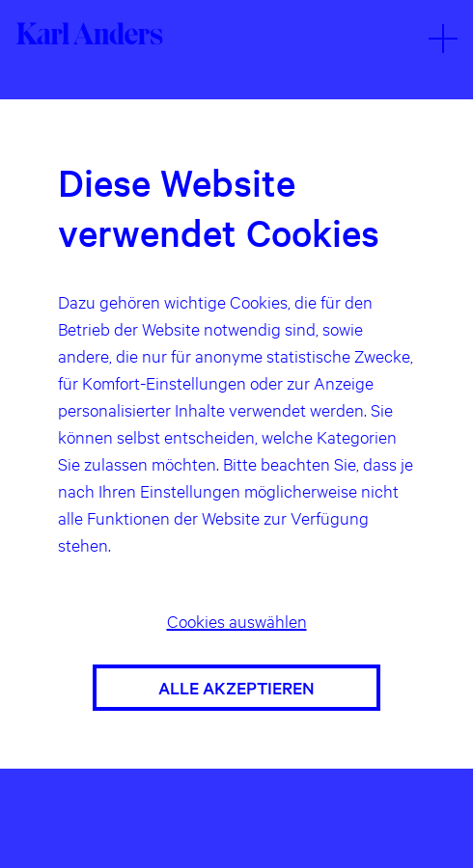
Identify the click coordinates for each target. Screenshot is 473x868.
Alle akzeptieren (236, 687)
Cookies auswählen (237, 621)
